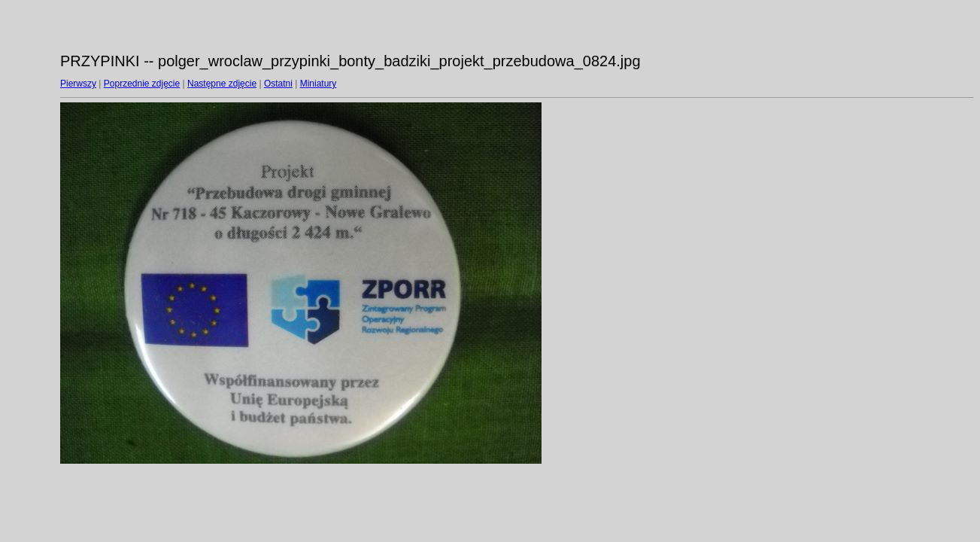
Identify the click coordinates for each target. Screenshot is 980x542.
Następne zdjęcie (222, 84)
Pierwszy (78, 84)
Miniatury (319, 84)
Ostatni (278, 84)
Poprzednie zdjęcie (142, 84)
